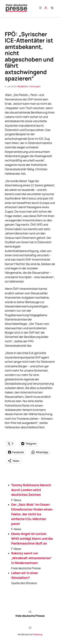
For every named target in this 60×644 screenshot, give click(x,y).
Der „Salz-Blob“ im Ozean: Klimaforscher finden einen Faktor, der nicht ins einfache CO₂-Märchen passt (32, 514)
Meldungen (35, 86)
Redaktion (23, 86)
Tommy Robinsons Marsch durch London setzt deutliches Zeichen (31, 490)
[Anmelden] (46, 8)
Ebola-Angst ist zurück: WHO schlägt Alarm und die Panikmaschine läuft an (32, 539)
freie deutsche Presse (30, 616)
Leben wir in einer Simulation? (25, 575)
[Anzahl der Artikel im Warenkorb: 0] (52, 8)
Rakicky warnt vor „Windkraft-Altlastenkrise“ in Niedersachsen (31, 558)
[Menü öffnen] (40, 8)
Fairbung (38, 634)
